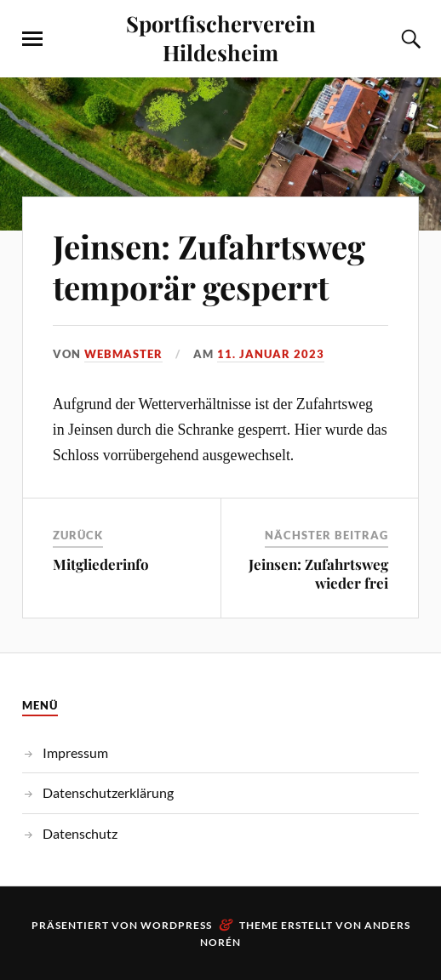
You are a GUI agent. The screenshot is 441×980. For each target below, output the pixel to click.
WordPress (176, 925)
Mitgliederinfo (101, 564)
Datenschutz (80, 833)
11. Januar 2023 (271, 354)
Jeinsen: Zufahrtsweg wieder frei (318, 573)
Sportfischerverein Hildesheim (221, 37)
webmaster (123, 354)
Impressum (75, 752)
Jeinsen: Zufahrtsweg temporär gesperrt (209, 267)
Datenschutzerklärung (108, 792)
